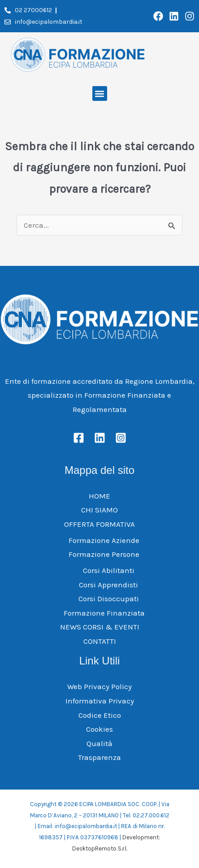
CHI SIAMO (99, 510)
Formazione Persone (104, 554)
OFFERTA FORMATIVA (99, 524)
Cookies (99, 729)
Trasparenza (99, 757)
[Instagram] (121, 438)
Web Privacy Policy (99, 686)
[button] (100, 93)
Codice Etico (100, 715)
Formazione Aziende (104, 540)
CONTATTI (100, 641)
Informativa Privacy (100, 701)
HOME (99, 496)
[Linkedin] (100, 438)
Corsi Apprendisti (108, 585)
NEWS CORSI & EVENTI (100, 627)
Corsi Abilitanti (109, 570)
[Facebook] (79, 438)
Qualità (99, 743)
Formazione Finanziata (104, 613)
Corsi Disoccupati (109, 599)
